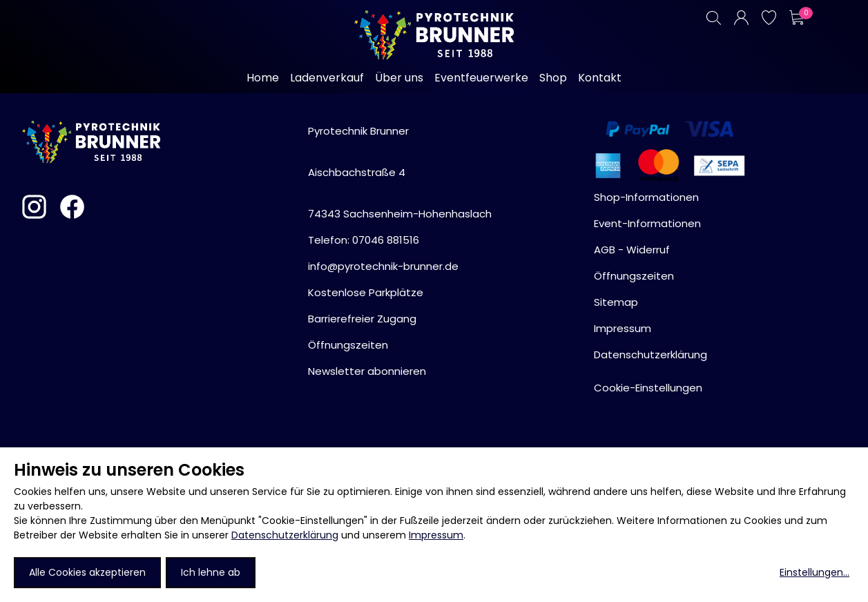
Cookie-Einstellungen (648, 388)
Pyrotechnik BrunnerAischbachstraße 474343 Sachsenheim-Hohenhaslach (400, 172)
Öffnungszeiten (348, 345)
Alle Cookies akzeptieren (87, 572)
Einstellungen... (814, 572)
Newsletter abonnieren (367, 371)
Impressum (436, 535)
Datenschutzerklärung (285, 535)
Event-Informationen (647, 223)
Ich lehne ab (211, 572)
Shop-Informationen (646, 197)
